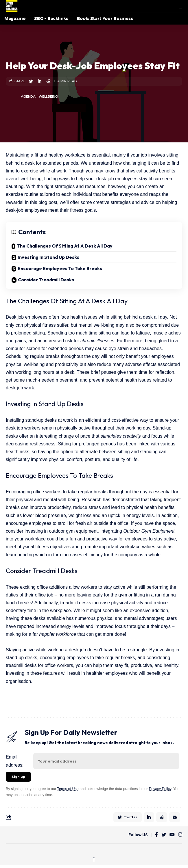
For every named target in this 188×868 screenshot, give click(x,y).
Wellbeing (48, 96)
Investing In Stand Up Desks (48, 257)
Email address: (15, 761)
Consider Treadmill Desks (46, 280)
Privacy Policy (160, 789)
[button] (168, 6)
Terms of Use (68, 789)
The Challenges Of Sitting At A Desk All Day (65, 246)
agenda (28, 96)
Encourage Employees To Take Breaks (60, 268)
